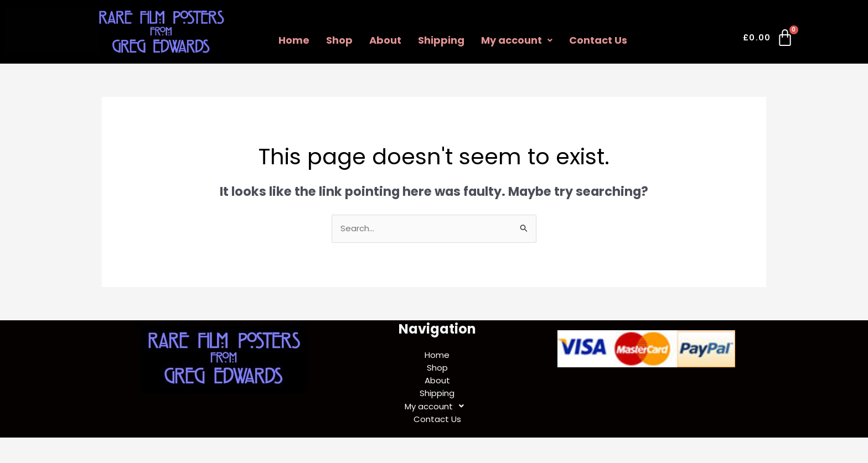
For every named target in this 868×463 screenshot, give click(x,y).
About (385, 40)
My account (517, 40)
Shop (339, 40)
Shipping (441, 40)
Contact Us (598, 40)
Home (294, 40)
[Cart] (769, 40)
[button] (517, 40)
